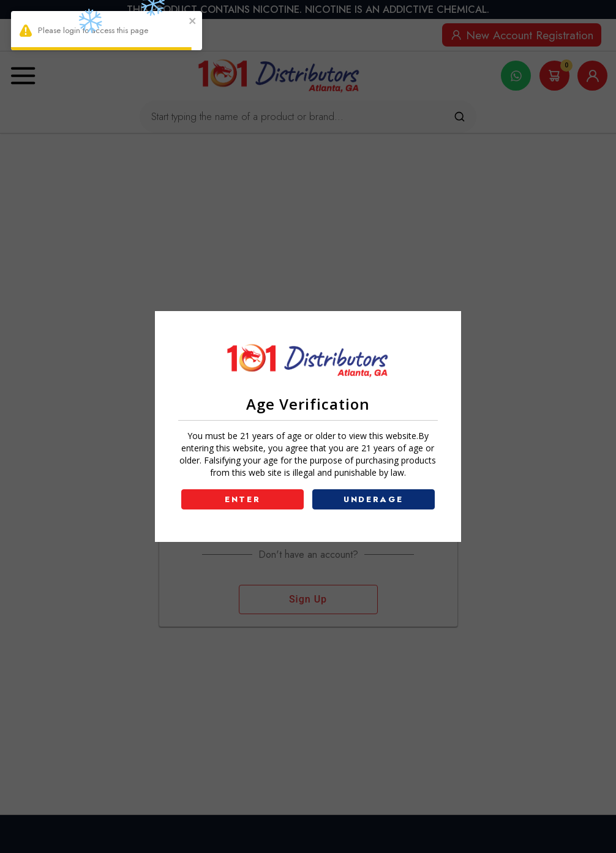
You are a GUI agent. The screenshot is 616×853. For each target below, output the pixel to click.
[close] (193, 22)
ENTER (243, 499)
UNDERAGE (374, 499)
